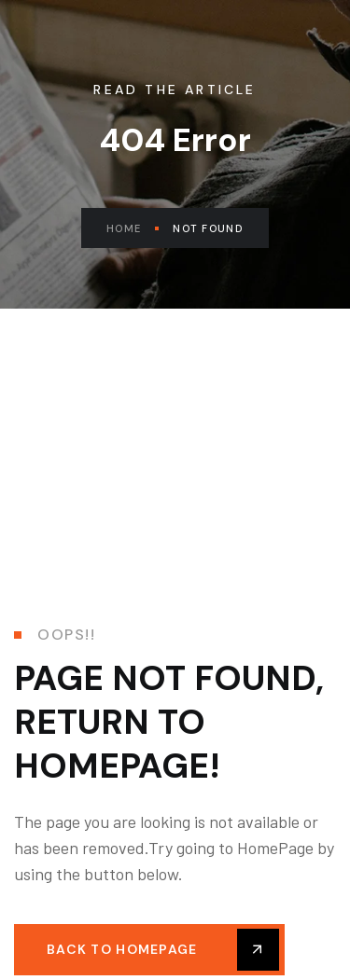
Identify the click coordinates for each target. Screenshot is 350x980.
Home (133, 228)
